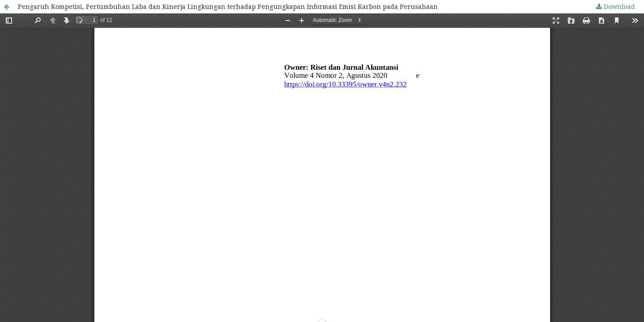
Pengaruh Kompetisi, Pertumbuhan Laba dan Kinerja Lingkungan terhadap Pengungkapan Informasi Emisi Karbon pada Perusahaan (228, 6)
